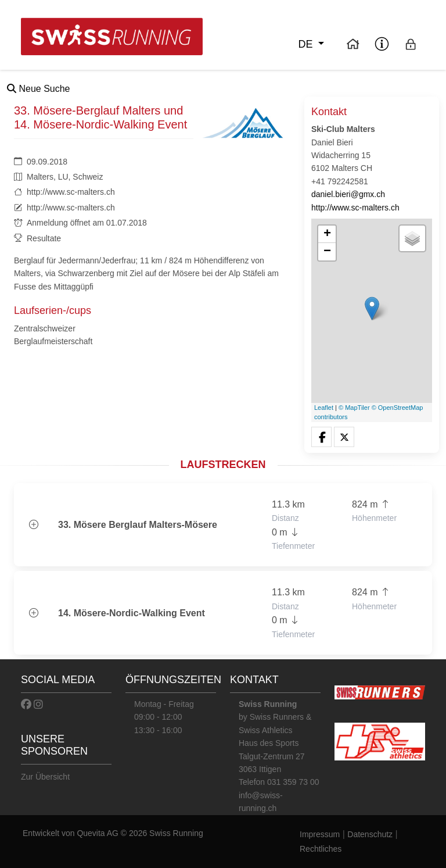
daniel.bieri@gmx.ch (348, 194)
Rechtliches (321, 849)
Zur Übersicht (45, 777)
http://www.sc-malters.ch (71, 192)
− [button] (327, 252)
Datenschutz (370, 834)
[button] (321, 437)
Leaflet (324, 408)
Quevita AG (98, 833)
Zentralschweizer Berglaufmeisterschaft (53, 335)
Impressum (320, 834)
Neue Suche (39, 89)
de (307, 44)
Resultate (44, 238)
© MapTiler (354, 408)
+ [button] (327, 234)
